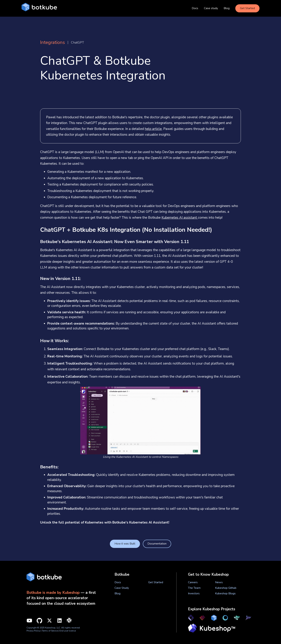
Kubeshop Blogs (225, 593)
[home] (39, 8)
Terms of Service (50, 631)
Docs (195, 8)
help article (153, 129)
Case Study (122, 588)
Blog (227, 8)
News (219, 582)
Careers (193, 582)
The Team (194, 588)
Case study (211, 8)
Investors (194, 593)
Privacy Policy (33, 631)
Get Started (247, 8)
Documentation (157, 544)
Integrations (53, 42)
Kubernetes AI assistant (180, 218)
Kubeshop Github (226, 588)
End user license (68, 631)
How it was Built (125, 544)
